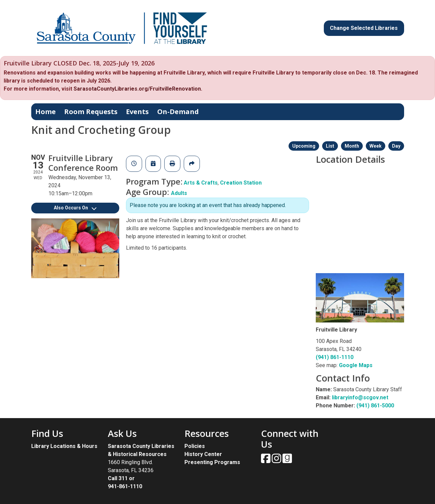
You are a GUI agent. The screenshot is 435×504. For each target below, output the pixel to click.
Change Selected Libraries (364, 28)
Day (396, 146)
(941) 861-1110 (335, 357)
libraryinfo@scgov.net (360, 397)
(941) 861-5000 (375, 406)
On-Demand (178, 112)
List (330, 146)
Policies (195, 446)
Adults (179, 193)
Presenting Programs (212, 462)
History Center (203, 454)
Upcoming (304, 146)
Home (46, 112)
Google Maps (356, 365)
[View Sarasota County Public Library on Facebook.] (266, 461)
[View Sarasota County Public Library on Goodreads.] (287, 461)
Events (137, 112)
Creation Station (241, 183)
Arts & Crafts (201, 183)
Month (352, 146)
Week (376, 146)
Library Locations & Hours (64, 446)
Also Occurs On (75, 208)
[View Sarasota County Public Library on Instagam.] (277, 461)
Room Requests (91, 112)
